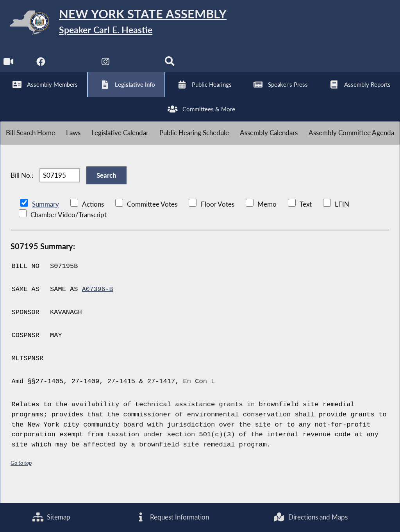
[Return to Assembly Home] (121, 24)
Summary (46, 219)
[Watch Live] (9, 67)
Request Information (172, 517)
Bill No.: (22, 188)
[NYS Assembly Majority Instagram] (106, 67)
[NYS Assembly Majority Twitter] (74, 67)
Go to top (21, 478)
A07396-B (98, 304)
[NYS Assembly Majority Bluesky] (139, 67)
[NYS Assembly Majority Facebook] (41, 67)
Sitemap (51, 517)
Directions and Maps (311, 517)
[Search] (171, 67)
